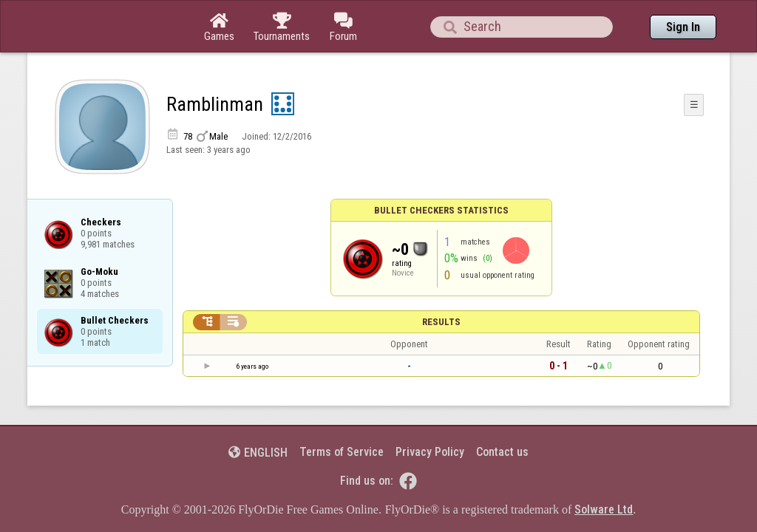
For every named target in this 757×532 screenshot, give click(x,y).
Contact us (502, 411)
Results (441, 281)
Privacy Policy (430, 411)
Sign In (683, 27)
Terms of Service (342, 411)
